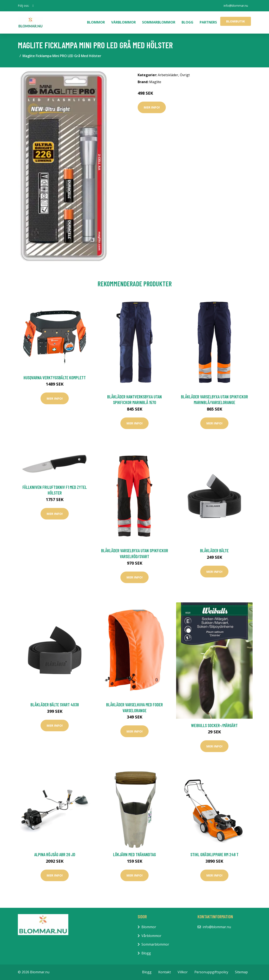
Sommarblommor (159, 22)
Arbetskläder (168, 75)
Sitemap (241, 972)
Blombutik (236, 21)
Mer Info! (152, 107)
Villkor (183, 972)
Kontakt (165, 972)
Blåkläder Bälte (214, 550)
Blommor (96, 22)
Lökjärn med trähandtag (134, 854)
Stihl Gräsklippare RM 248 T (214, 854)
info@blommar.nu (236, 6)
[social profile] (33, 6)
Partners (208, 22)
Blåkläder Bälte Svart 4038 (55, 705)
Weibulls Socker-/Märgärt (214, 725)
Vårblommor (123, 22)
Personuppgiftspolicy (211, 972)
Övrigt (185, 75)
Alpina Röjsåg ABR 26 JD (55, 854)
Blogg (187, 22)
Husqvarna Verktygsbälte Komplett (55, 377)
